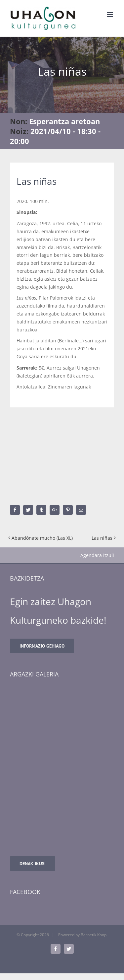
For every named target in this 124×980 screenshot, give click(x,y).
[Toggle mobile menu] (111, 14)
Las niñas (102, 538)
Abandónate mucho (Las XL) (42, 538)
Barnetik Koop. (94, 935)
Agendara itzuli (97, 555)
